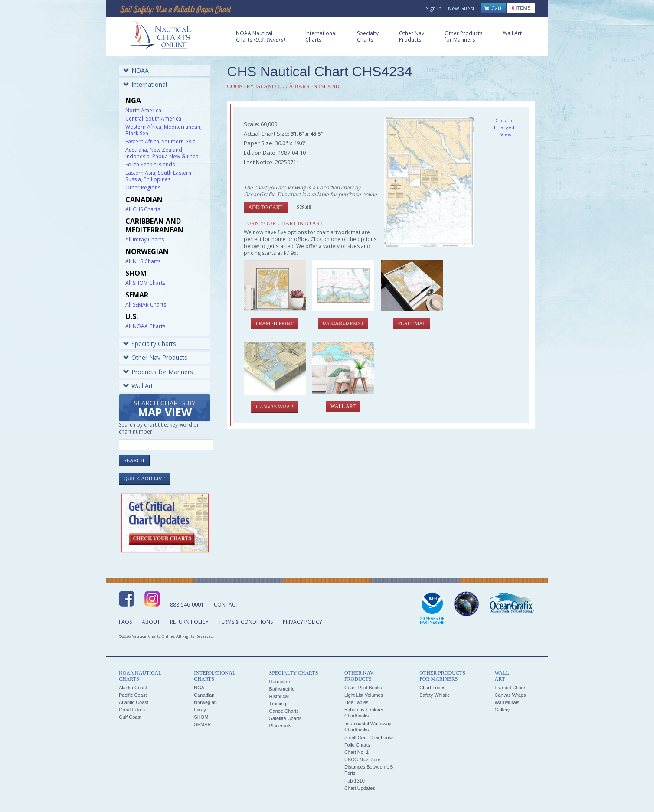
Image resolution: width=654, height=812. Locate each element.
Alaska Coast (133, 688)
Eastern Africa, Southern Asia (160, 142)
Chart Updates (360, 788)
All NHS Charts (143, 261)
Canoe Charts (284, 711)
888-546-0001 (187, 605)
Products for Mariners (158, 372)
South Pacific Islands (150, 165)
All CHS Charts (143, 209)
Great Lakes (132, 710)
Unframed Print (343, 323)
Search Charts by (165, 409)
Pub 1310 (355, 781)
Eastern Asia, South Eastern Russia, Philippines (158, 176)
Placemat (411, 323)
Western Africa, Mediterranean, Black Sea (163, 130)
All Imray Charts (145, 240)
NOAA (136, 70)
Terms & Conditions (246, 622)
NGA (199, 688)
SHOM (201, 717)
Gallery (502, 710)
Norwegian (205, 702)
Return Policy (189, 622)
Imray (200, 710)
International (145, 84)
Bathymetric (282, 689)
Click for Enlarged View (504, 127)
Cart (493, 8)
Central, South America (153, 119)
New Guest (461, 8)
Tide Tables (356, 702)
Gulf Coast (130, 717)
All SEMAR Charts (146, 305)
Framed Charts (510, 688)
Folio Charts (357, 745)
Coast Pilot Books (363, 688)
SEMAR (202, 724)
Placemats (280, 726)
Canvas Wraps (510, 695)
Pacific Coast (133, 695)
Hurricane (280, 682)
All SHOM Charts (145, 283)
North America (143, 110)
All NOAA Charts (145, 326)
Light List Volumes (364, 695)
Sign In (434, 8)
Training (278, 704)
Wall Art (138, 386)
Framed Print (275, 323)
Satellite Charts (286, 718)
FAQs (125, 622)
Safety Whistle (435, 695)
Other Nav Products (155, 357)
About (151, 622)
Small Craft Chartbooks (369, 737)
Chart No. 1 (356, 752)
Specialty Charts (150, 344)
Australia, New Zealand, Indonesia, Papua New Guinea (162, 153)
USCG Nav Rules (363, 760)
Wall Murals (507, 702)
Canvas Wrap (274, 407)
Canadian (204, 695)
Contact (226, 605)
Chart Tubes (432, 688)
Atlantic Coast (134, 702)
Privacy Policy (302, 622)
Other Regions (143, 188)
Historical (279, 696)
